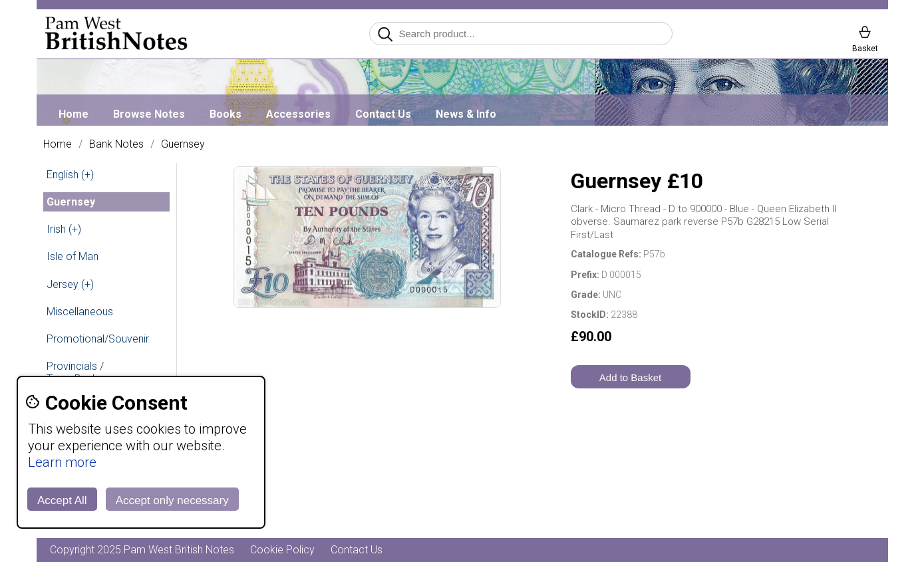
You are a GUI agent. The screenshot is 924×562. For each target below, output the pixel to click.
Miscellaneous (80, 312)
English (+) (70, 175)
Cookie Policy (282, 550)
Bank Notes (116, 144)
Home (74, 114)
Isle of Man (73, 256)
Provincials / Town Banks (75, 372)
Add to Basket (630, 377)
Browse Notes (149, 114)
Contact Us (383, 114)
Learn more (62, 462)
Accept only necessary (172, 500)
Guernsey (183, 144)
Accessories (298, 114)
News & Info (466, 114)
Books (226, 114)
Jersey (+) (70, 284)
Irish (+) (64, 229)
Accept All (62, 500)
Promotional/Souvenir (98, 339)
